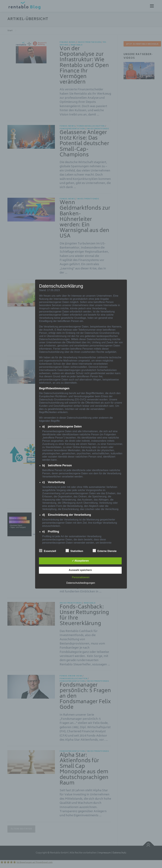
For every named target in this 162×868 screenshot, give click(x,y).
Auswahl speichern (80, 570)
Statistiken (74, 551)
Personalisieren (81, 577)
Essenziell (48, 551)
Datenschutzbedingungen (81, 583)
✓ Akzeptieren (80, 561)
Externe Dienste (105, 551)
